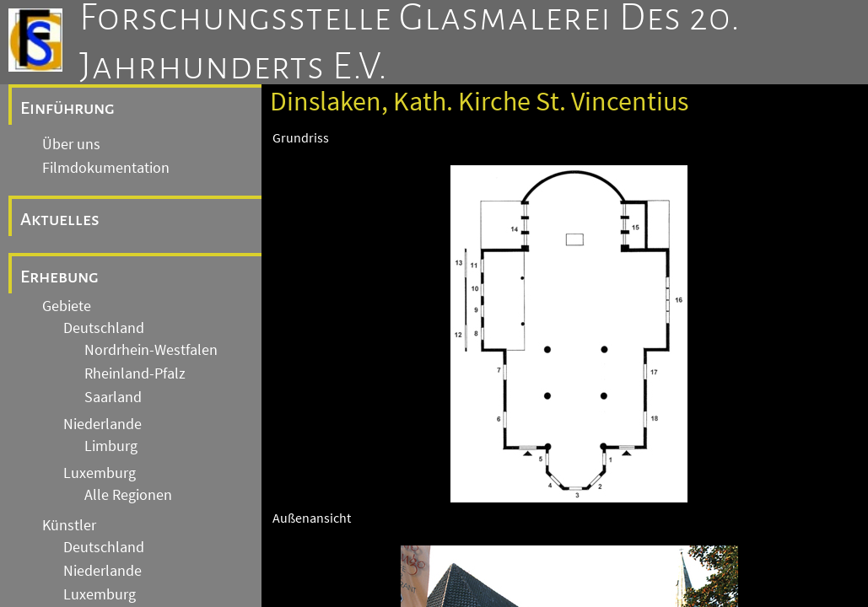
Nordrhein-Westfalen (151, 350)
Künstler (69, 525)
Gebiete (67, 306)
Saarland (113, 397)
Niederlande (102, 424)
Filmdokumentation (106, 168)
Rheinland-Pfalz (135, 373)
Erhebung (59, 277)
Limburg (111, 446)
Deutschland (104, 328)
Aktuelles (60, 219)
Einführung (67, 108)
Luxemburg (100, 473)
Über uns (71, 144)
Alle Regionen (128, 495)
